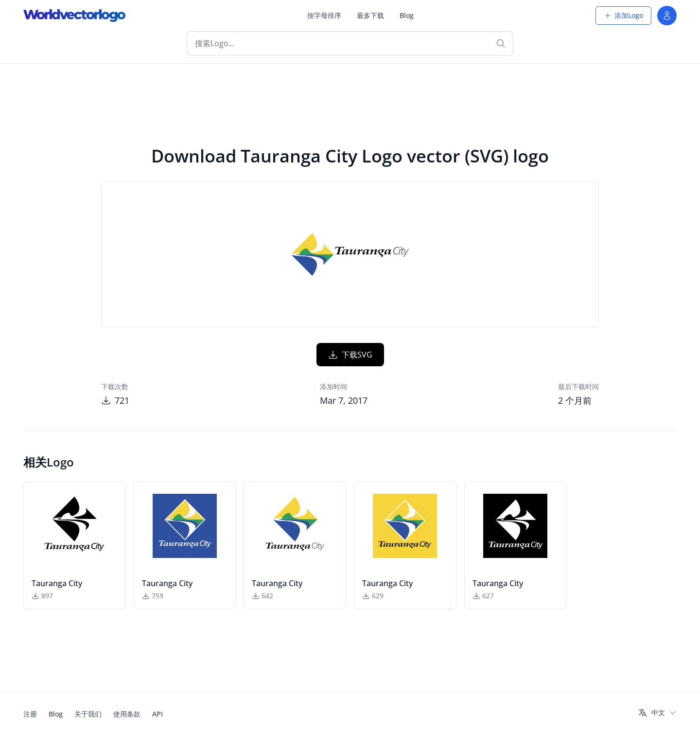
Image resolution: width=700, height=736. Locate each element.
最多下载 (370, 15)
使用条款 (127, 714)
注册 (30, 714)
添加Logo (623, 15)
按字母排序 (324, 15)
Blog (407, 15)
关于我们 (88, 714)
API (157, 714)
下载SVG (350, 355)
